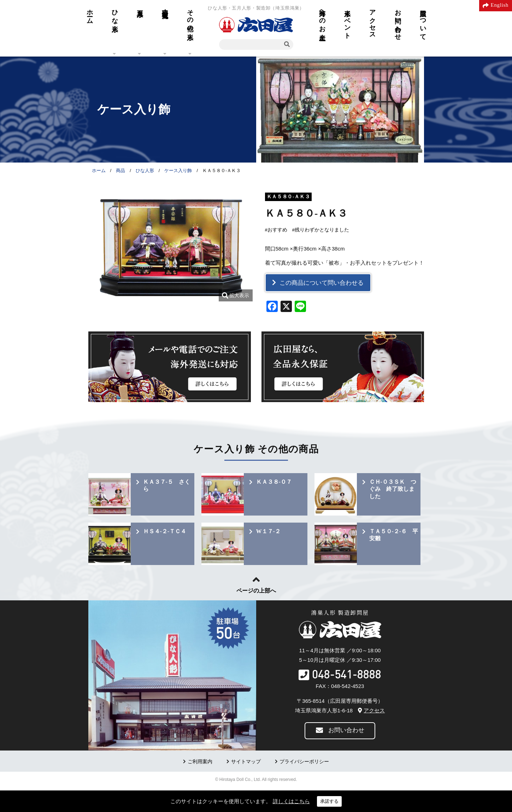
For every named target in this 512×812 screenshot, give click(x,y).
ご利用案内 (200, 762)
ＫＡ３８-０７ (274, 482)
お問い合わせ (398, 21)
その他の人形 (190, 17)
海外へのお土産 (322, 17)
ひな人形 (115, 13)
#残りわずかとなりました (321, 230)
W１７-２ (268, 531)
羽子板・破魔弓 (165, 6)
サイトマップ (246, 762)
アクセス (372, 20)
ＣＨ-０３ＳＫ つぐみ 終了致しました (393, 489)
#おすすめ (276, 230)
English (500, 5)
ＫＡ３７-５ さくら (167, 486)
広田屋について (423, 21)
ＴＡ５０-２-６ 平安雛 (394, 535)
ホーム (90, 13)
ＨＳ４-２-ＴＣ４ (165, 531)
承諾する (329, 801)
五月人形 (140, 6)
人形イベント (347, 20)
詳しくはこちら (291, 801)
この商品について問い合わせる (322, 283)
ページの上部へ (256, 591)
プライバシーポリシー (304, 762)
